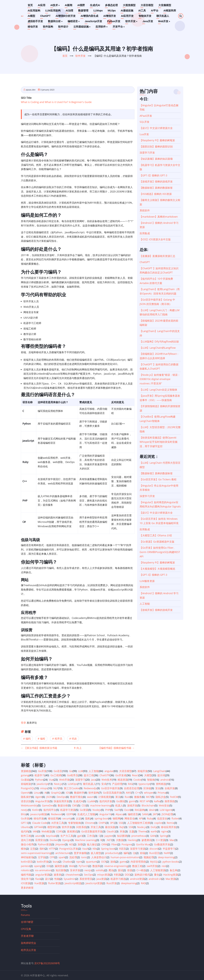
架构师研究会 (29, 943)
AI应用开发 (127, 16)
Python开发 (114, 21)
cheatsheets (73, 875)
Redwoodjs (90, 788)
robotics (26, 870)
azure (39, 836)
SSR (131, 827)
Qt (134, 853)
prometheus (139, 836)
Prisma (162, 793)
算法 (118, 797)
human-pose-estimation (125, 857)
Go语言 (58, 771)
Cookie (137, 780)
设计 (48, 879)
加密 (80, 844)
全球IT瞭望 (27, 922)
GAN (153, 836)
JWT (155, 814)
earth (154, 831)
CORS (59, 831)
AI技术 (55, 5)
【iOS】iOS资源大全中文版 (155, 239)
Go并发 (25, 818)
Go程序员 (73, 775)
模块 (23, 849)
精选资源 (123, 780)
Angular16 (105, 814)
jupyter (109, 836)
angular (109, 771)
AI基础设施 (127, 11)
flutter (175, 818)
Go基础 (25, 780)
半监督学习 (169, 849)
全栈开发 (170, 788)
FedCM (174, 797)
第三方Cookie (72, 788)
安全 (158, 788)
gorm (132, 801)
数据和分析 (55, 21)
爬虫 (111, 870)
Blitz (23, 814)
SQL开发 (144, 122)
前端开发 (143, 771)
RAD (143, 883)
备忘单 (174, 870)
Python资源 (45, 844)
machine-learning (101, 805)
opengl (38, 866)
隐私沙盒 (161, 797)
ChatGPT (45, 16)
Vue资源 (39, 883)
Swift (117, 810)
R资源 (117, 875)
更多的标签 (27, 888)
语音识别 (26, 801)
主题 (132, 831)
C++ (138, 793)
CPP (52, 857)
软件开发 (132, 21)
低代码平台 (50, 810)
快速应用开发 (61, 801)
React (135, 775)
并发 (122, 831)
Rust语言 (154, 853)
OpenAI (25, 793)
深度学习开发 (147, 153)
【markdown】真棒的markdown (159, 217)
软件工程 (26, 836)
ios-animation (43, 870)
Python (39, 780)
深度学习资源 (138, 849)
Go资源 (84, 810)
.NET (109, 840)
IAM (35, 831)
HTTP (52, 849)
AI (46, 793)
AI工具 (142, 11)
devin (152, 810)
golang (25, 775)
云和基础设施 (82, 27)
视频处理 (149, 857)
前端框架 (26, 784)
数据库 (96, 866)
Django (66, 840)
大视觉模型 (129, 5)
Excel (127, 810)
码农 (74, 739)
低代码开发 (106, 801)
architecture (62, 853)
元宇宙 (42, 857)
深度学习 (80, 780)
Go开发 (42, 771)
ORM (104, 844)
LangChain (160, 771)
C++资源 (161, 840)
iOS (68, 793)
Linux (37, 793)
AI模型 (31, 16)
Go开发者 (121, 775)
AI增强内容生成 (89, 16)
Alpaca (120, 814)
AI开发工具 (58, 823)
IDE (48, 866)
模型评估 (53, 827)
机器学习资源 (68, 810)
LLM (81, 771)
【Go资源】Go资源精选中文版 (157, 542)
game (123, 862)
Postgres (127, 844)
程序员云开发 (29, 950)
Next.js (58, 784)
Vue (51, 780)
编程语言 (74, 21)
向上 (78, 748)
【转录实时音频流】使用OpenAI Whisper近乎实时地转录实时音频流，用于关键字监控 (159, 442)
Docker (54, 840)
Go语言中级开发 (110, 788)
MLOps (112, 11)
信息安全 (162, 818)
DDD (128, 875)
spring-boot (102, 818)
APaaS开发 (146, 116)
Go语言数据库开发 (92, 831)
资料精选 (161, 784)
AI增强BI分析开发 (66, 16)
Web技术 (107, 780)
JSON (49, 797)
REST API (145, 801)
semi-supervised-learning (36, 853)
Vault (85, 849)
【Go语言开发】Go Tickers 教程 (158, 479)
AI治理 (69, 11)
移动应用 (53, 818)
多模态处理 (112, 5)
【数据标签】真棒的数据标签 (156, 188)
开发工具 (96, 827)
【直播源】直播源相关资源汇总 (157, 256)
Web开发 (165, 21)
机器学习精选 (118, 879)
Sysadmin (69, 879)
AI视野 (81, 5)
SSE (121, 823)
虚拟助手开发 (35, 21)
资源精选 (26, 771)
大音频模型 (165, 5)
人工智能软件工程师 (139, 823)
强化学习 (26, 879)
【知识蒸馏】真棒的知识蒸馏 (156, 159)
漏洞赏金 (60, 866)
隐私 (88, 818)
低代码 (25, 831)
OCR (104, 862)
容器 (130, 870)
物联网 (116, 818)
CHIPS (102, 823)
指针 (42, 849)
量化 (157, 875)
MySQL (154, 862)
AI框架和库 (170, 11)
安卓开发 (75, 870)
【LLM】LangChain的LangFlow (158, 348)
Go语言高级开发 (112, 793)
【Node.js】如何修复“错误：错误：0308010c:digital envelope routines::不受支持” (160, 379)
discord (154, 849)
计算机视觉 (105, 797)
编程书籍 (26, 875)
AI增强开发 (110, 16)
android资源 (137, 879)
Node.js (142, 827)
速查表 (57, 875)
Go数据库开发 (162, 844)
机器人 (119, 805)
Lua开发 (144, 134)
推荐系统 (170, 801)
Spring (164, 836)
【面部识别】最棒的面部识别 (156, 146)
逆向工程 (26, 840)
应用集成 (145, 233)
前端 (142, 853)
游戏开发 (132, 805)
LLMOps (73, 784)
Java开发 (148, 21)
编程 (43, 739)
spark (62, 857)
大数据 (120, 840)
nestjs (88, 870)
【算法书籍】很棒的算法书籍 (39, 748)
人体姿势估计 (99, 857)
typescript (144, 784)
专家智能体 (74, 823)
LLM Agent (166, 810)
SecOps (88, 875)
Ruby (150, 818)
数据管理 (83, 11)
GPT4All (39, 827)
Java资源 (101, 879)
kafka (157, 801)
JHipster (60, 844)
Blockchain (148, 805)
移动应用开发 (169, 827)
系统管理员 (86, 879)
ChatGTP (105, 775)
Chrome (90, 823)
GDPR (70, 814)
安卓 (104, 784)
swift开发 (152, 866)
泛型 (33, 849)
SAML (145, 814)
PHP (108, 810)
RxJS (122, 827)
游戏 (113, 862)
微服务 (138, 797)
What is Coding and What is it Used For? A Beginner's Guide (56, 102)
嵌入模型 (96, 853)
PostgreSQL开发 (69, 849)
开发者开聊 (27, 936)
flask (38, 879)
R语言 (122, 849)
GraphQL (56, 793)
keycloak (51, 836)
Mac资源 (171, 879)
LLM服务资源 (147, 581)
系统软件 (145, 210)
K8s (95, 849)
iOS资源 (25, 883)
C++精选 (141, 870)
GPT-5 (24, 823)
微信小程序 (27, 844)
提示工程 (89, 775)
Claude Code (40, 823)
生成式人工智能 (86, 814)
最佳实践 (110, 827)
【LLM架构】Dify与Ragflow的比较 (159, 341)
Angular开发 (42, 801)
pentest (25, 866)
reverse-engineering (116, 866)
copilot (158, 823)
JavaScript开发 (94, 21)
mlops (44, 788)
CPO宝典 (26, 929)
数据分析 (63, 805)
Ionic (84, 857)
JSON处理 (167, 814)
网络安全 (130, 818)
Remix (170, 823)
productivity (112, 853)
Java (93, 780)
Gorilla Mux (143, 844)
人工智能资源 (158, 870)
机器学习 (40, 775)
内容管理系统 (138, 862)
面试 (120, 870)
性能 (57, 879)
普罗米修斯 (80, 853)
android (165, 780)
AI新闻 (69, 5)
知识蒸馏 (61, 870)
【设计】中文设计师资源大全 (156, 128)
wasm (91, 797)
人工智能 (145, 604)
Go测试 (121, 801)
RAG (130, 784)
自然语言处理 (132, 788)
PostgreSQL (28, 788)
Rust (127, 797)
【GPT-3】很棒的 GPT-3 (153, 175)
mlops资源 (103, 875)
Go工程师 (56, 775)
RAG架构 (140, 810)
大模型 (148, 775)
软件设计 (63, 27)
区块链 (147, 788)
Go (71, 771)
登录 (23, 723)
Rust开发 (112, 883)
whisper (149, 793)
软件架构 (48, 27)
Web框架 (47, 831)
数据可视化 (77, 797)
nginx (164, 831)
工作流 (91, 836)
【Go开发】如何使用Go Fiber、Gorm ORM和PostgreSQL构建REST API (160, 552)
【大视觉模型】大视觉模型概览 (157, 569)
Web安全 (164, 805)
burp (56, 862)
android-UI (155, 879)
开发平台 (119, 27)
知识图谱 (122, 836)
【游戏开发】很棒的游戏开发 (156, 181)
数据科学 (79, 793)
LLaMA (91, 801)
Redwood (57, 814)
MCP (149, 797)
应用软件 (102, 27)
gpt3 (80, 836)
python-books (171, 862)
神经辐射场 (27, 857)
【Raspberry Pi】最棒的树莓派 (157, 140)
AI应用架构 (34, 11)
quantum (91, 862)
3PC (112, 823)
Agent (39, 797)
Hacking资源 (171, 875)
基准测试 (72, 831)
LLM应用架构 (53, 11)
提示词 (161, 775)
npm (79, 862)
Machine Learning (86, 840)
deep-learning (166, 857)
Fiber (114, 844)
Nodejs (97, 810)
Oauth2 (111, 831)
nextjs (24, 810)
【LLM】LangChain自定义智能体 (158, 390)
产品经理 (117, 784)
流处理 (73, 857)
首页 (30, 5)
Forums (25, 915)
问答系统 (81, 827)
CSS (84, 805)
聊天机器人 (163, 16)
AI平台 (155, 11)
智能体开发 (145, 16)
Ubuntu (25, 827)
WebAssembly (29, 805)
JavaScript (42, 784)
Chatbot (67, 862)
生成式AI (95, 5)
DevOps (61, 797)
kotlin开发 (43, 862)
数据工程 (137, 866)
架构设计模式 (142, 875)
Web (72, 866)
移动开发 (33, 27)
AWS (128, 793)
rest (164, 866)
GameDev (48, 805)
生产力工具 (67, 836)
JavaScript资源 (94, 883)
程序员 (58, 739)
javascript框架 (38, 814)
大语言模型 (147, 5)
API (141, 818)
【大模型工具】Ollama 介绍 (156, 535)
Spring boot (108, 849)
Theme (142, 831)
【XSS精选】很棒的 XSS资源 (156, 194)
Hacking (132, 840)
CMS (75, 805)
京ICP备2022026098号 (47, 963)
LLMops (98, 11)
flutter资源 (54, 883)
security (67, 818)
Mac (172, 840)
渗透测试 (147, 840)
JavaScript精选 (73, 883)
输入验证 (92, 844)
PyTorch (83, 866)
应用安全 (40, 840)
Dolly (154, 827)
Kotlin (36, 810)
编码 (28, 739)
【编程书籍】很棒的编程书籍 (116, 748)
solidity (100, 870)
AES (71, 844)
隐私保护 (26, 797)
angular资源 (42, 875)
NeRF (167, 853)
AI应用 (42, 5)
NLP (56, 788)
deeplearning (129, 883)
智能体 (151, 780)
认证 (78, 818)
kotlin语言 (27, 862)
